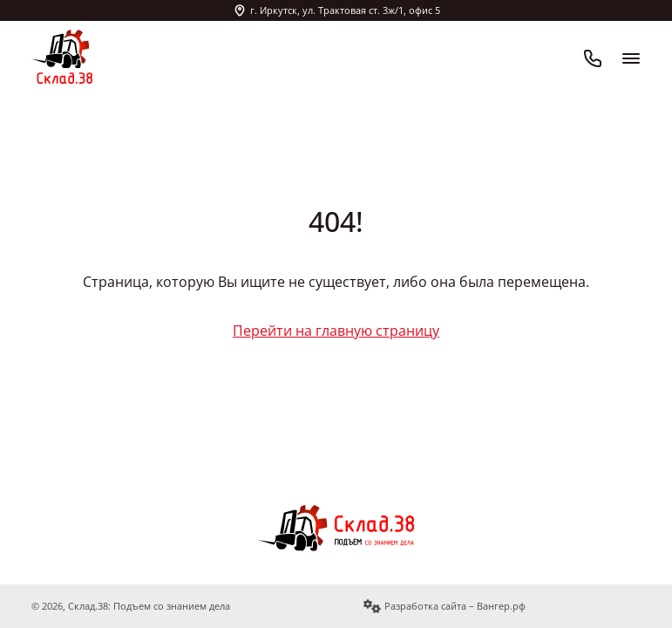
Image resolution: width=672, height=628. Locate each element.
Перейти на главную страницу (336, 331)
